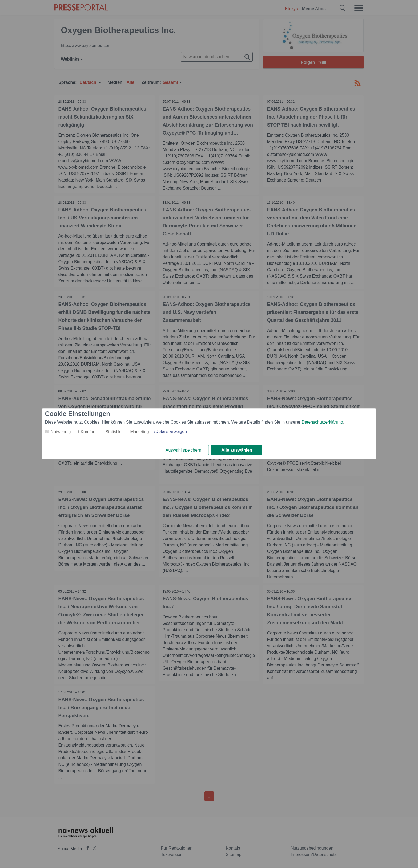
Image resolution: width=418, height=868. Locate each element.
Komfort (88, 432)
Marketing (139, 432)
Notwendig (61, 432)
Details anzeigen (171, 431)
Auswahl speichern (183, 450)
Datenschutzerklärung (322, 422)
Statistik (113, 432)
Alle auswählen (237, 450)
